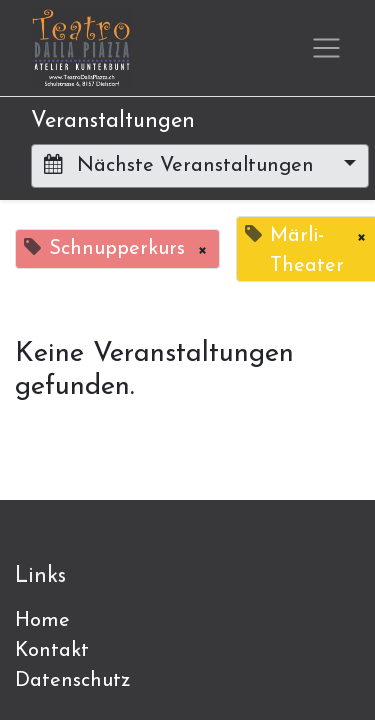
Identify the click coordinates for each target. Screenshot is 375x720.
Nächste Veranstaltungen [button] (182, 165)
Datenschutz (73, 681)
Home (42, 621)
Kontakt (52, 651)
